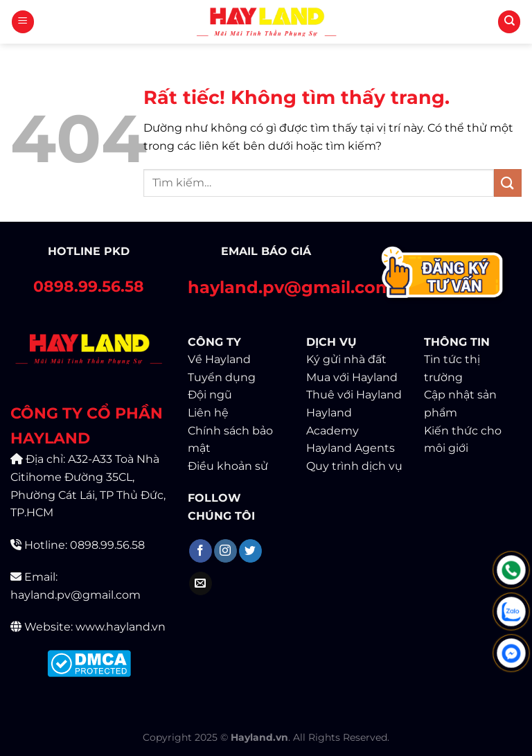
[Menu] (23, 22)
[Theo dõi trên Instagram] (225, 551)
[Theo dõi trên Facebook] (201, 551)
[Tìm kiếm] (509, 22)
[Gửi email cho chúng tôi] (201, 583)
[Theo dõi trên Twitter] (250, 551)
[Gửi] (508, 183)
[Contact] (443, 275)
